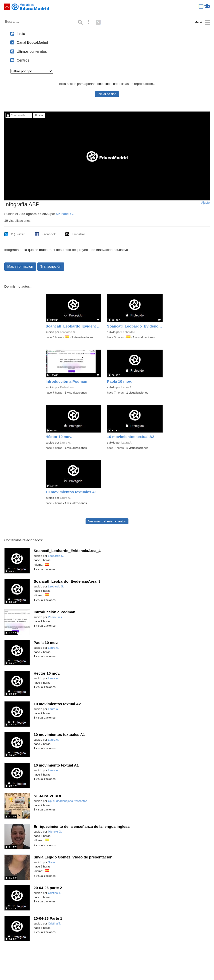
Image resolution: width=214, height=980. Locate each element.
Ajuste (205, 203)
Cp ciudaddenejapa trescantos (67, 801)
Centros (23, 60)
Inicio (21, 34)
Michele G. (55, 832)
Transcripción (51, 266)
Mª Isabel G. (65, 214)
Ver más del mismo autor (107, 521)
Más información (20, 266)
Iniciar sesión (107, 94)
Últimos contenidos (32, 51)
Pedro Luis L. (68, 387)
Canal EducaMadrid (32, 42)
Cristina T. (54, 893)
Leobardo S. (68, 332)
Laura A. (127, 387)
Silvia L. (53, 862)
